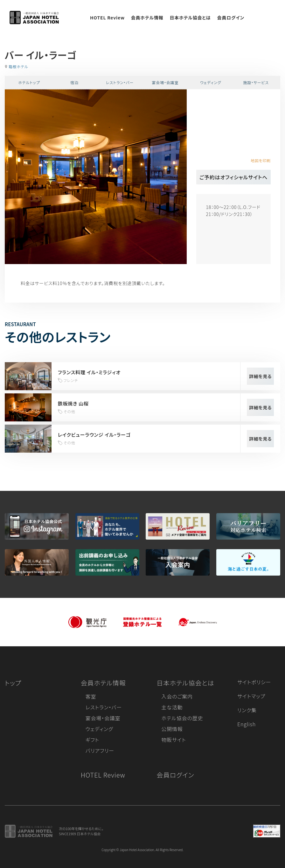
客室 (91, 696)
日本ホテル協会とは (190, 18)
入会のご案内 (177, 696)
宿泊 (74, 82)
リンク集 (247, 710)
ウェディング (211, 82)
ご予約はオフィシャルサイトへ (233, 177)
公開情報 (172, 729)
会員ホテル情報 (147, 18)
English (247, 724)
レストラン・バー (120, 82)
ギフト (92, 740)
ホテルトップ (29, 82)
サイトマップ (251, 696)
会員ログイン (231, 18)
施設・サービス (256, 82)
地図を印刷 (261, 160)
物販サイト (174, 740)
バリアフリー (100, 750)
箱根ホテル (18, 66)
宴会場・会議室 (165, 82)
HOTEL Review (107, 18)
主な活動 (172, 707)
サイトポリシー (254, 682)
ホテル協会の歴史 (182, 718)
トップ (13, 683)
